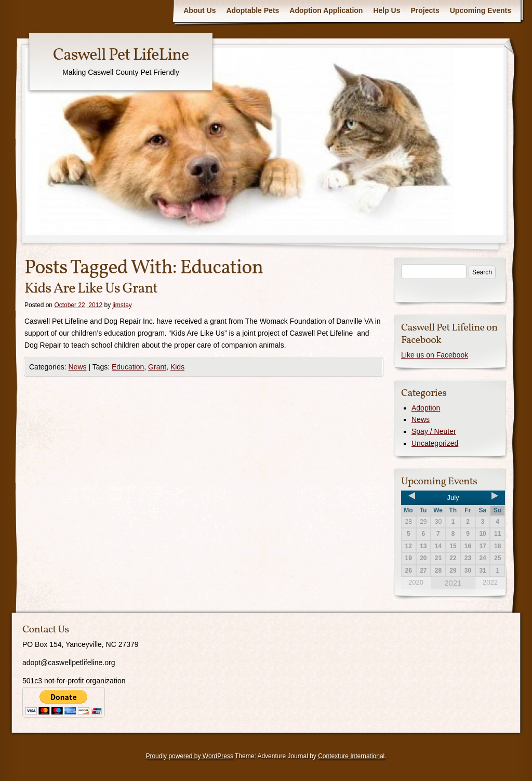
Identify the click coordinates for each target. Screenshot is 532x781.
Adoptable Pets (252, 10)
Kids (177, 367)
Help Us (387, 10)
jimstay (122, 305)
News (77, 367)
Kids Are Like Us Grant (91, 289)
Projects (425, 10)
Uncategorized (435, 443)
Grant (157, 367)
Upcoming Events (481, 10)
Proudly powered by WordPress (189, 756)
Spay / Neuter (434, 431)
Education (128, 367)
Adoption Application (326, 10)
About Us (199, 10)
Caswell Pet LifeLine (121, 56)
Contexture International (351, 756)
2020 (416, 582)
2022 (490, 582)
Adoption (426, 408)
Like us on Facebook (435, 355)
